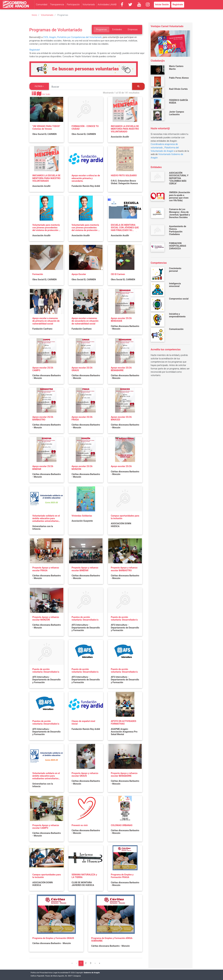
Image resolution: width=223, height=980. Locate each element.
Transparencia (57, 5)
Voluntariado (89, 5)
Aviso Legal (53, 973)
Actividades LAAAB (107, 5)
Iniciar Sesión (162, 5)
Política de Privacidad (39, 973)
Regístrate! (35, 50)
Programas (101, 30)
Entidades (117, 30)
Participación (73, 5)
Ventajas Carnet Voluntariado (167, 26)
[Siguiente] (95, 963)
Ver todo (46, 94)
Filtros (38, 86)
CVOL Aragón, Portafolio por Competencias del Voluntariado (72, 37)
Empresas (133, 30)
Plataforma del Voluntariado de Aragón (165, 149)
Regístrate (178, 5)
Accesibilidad (63, 973)
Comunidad (42, 5)
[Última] (99, 963)
